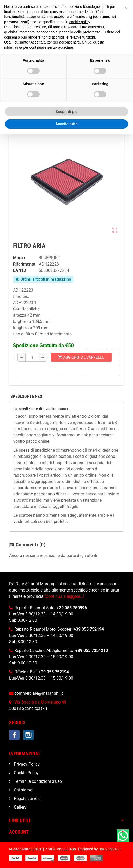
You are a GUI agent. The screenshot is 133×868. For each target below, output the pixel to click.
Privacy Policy (26, 764)
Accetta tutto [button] (66, 124)
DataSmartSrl (110, 849)
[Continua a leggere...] (64, 596)
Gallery (20, 807)
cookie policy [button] (80, 22)
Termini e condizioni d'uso (37, 781)
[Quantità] (32, 357)
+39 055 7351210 (92, 651)
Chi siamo (23, 790)
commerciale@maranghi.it (39, 693)
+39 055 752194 (89, 629)
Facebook (14, 735)
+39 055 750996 (72, 608)
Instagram (28, 735)
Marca (19, 258)
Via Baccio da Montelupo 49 (40, 702)
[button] (126, 8)
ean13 (19, 270)
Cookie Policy (26, 773)
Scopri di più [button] (67, 112)
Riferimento (24, 264)
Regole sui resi (27, 799)
